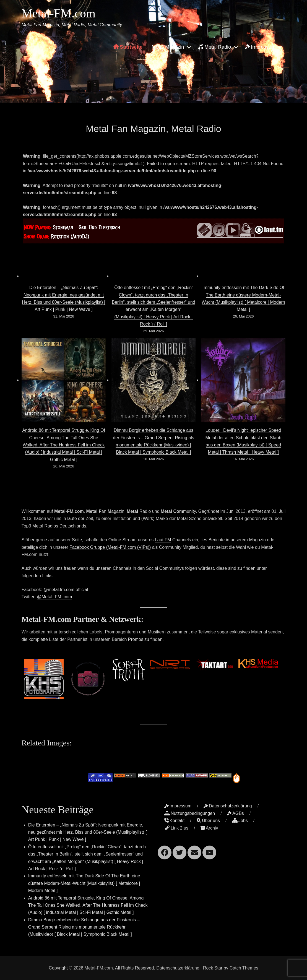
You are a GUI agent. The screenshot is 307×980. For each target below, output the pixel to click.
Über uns (208, 821)
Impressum (260, 47)
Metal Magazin (168, 47)
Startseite (128, 47)
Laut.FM (163, 540)
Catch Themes (244, 968)
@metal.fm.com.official (66, 590)
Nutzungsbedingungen (190, 813)
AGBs (236, 813)
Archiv (209, 828)
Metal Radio (214, 47)
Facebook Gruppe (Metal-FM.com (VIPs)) (110, 547)
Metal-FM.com (59, 13)
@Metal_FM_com (55, 597)
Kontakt (174, 821)
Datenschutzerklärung (228, 806)
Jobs (240, 821)
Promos (136, 639)
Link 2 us (176, 828)
